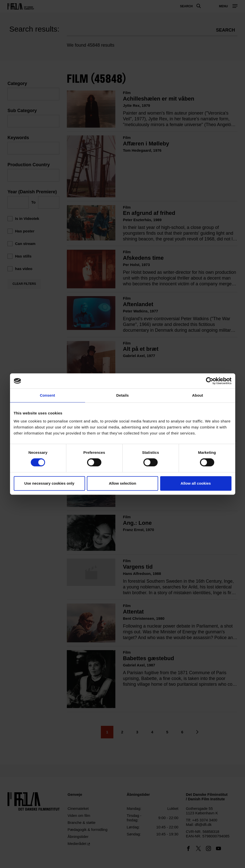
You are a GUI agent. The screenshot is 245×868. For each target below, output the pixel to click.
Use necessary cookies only (49, 483)
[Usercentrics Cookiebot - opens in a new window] (210, 381)
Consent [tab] (47, 395)
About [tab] (198, 395)
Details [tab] (123, 395)
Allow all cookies (196, 483)
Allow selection (122, 483)
